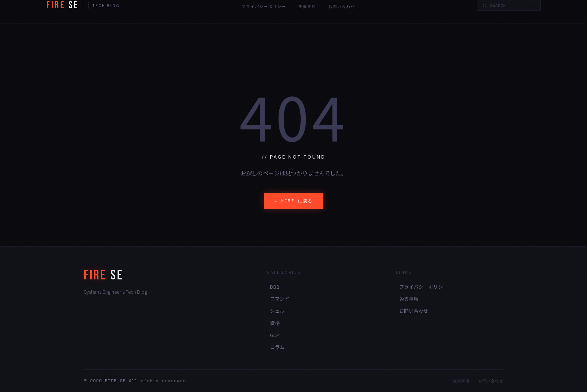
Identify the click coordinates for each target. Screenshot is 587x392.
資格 (275, 323)
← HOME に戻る (293, 201)
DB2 (274, 287)
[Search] (513, 5)
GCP (275, 335)
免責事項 (307, 7)
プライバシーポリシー (264, 7)
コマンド (280, 299)
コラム (277, 347)
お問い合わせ (342, 7)
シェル (277, 311)
